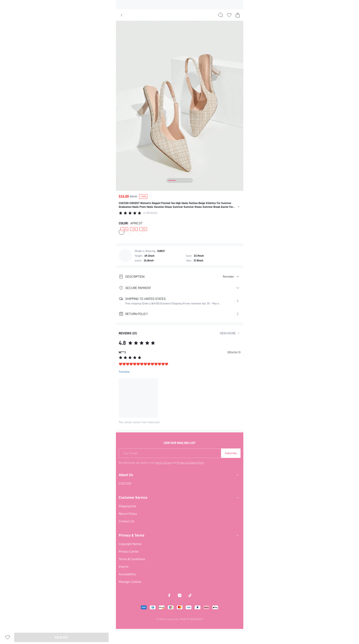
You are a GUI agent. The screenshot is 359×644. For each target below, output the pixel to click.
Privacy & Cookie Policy (191, 463)
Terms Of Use (163, 463)
